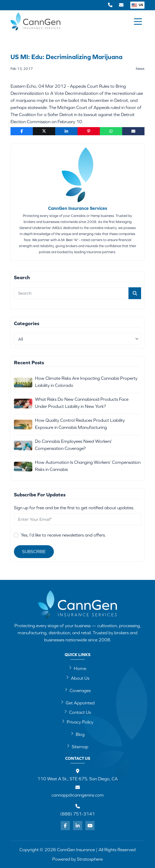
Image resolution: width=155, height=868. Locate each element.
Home (77, 668)
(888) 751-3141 (77, 814)
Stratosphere (90, 859)
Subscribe (34, 552)
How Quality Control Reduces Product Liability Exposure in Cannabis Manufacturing (80, 424)
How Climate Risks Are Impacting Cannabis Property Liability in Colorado (86, 382)
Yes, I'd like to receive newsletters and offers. (63, 535)
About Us (78, 678)
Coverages (78, 690)
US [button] (137, 5)
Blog (78, 734)
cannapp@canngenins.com (78, 795)
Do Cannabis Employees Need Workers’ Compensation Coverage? (74, 445)
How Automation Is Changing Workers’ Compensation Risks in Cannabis (88, 466)
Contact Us (77, 712)
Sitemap (77, 746)
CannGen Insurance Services (78, 208)
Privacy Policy (77, 722)
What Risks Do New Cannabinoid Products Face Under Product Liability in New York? (82, 403)
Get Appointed (78, 703)
